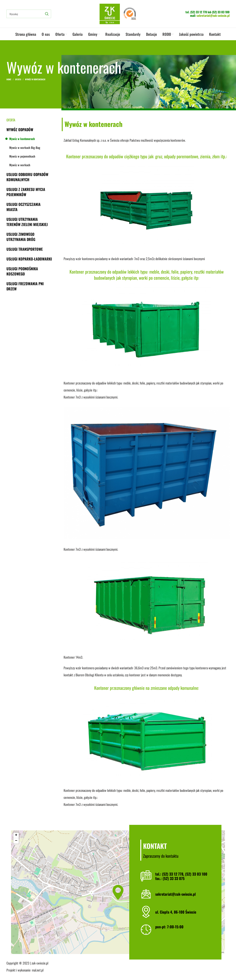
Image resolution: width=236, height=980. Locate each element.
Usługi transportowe (25, 249)
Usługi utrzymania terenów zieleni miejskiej (27, 222)
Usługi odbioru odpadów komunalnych (27, 177)
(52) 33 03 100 (221, 12)
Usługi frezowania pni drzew (25, 286)
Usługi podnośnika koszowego (22, 271)
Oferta (18, 79)
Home (9, 79)
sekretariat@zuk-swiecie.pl (213, 15)
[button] (118, 892)
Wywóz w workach (20, 165)
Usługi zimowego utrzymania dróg (21, 237)
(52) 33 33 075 (174, 878)
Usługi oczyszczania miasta (24, 207)
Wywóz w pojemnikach (22, 156)
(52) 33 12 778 (199, 12)
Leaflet (187, 952)
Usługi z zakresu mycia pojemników (26, 192)
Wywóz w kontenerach (22, 139)
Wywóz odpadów (20, 130)
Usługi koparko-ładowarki (29, 259)
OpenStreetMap (204, 952)
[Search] (29, 14)
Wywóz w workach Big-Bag (25, 148)
